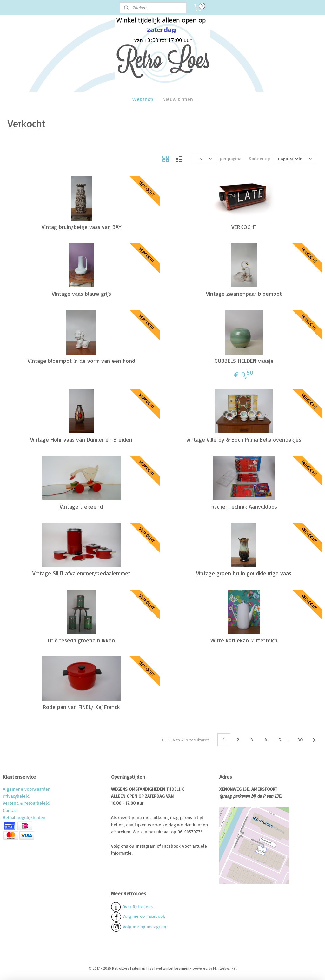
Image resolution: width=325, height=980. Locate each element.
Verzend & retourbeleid (26, 803)
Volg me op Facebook (138, 916)
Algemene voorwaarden (27, 789)
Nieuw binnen (178, 99)
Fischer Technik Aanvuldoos (244, 506)
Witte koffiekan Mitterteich (244, 640)
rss (151, 968)
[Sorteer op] (295, 159)
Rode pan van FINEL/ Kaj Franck (81, 707)
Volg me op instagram (145, 926)
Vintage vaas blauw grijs (81, 294)
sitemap (139, 968)
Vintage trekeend (81, 506)
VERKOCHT (244, 227)
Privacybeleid (16, 796)
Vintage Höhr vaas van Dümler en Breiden (81, 439)
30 (300, 740)
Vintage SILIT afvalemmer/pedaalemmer (81, 573)
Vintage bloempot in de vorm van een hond (81, 360)
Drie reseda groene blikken (81, 640)
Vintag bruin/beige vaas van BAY (81, 227)
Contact (10, 810)
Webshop (143, 99)
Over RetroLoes (137, 906)
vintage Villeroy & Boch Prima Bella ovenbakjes (244, 439)
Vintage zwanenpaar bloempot (244, 294)
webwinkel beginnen (173, 968)
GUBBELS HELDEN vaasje (244, 360)
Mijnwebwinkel (225, 968)
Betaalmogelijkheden (24, 817)
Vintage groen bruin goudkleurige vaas (244, 573)
